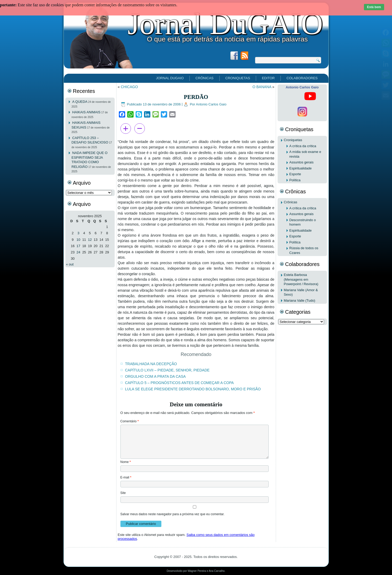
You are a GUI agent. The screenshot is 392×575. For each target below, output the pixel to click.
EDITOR (268, 78)
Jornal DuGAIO (225, 24)
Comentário (130, 421)
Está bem (374, 7)
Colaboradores (302, 78)
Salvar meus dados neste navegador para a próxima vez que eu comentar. (173, 514)
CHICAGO (129, 87)
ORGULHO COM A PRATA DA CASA (155, 376)
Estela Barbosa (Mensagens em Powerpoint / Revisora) (301, 279)
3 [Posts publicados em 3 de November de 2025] (78, 233)
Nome (126, 462)
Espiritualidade (301, 168)
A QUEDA (80, 102)
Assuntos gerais (302, 162)
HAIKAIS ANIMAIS (86, 112)
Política (295, 180)
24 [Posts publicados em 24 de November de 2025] (78, 252)
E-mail (126, 477)
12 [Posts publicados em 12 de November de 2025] (90, 240)
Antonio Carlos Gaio (211, 104)
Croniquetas (238, 78)
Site (123, 493)
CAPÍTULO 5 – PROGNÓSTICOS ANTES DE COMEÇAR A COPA (179, 383)
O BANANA (262, 87)
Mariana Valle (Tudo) (300, 300)
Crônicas (205, 78)
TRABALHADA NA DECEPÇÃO (151, 364)
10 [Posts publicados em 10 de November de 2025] (78, 240)
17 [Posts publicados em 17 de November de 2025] (78, 246)
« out (70, 264)
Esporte (295, 174)
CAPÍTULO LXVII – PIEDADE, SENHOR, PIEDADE (167, 370)
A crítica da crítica (303, 146)
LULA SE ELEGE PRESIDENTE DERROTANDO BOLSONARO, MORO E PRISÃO (193, 389)
